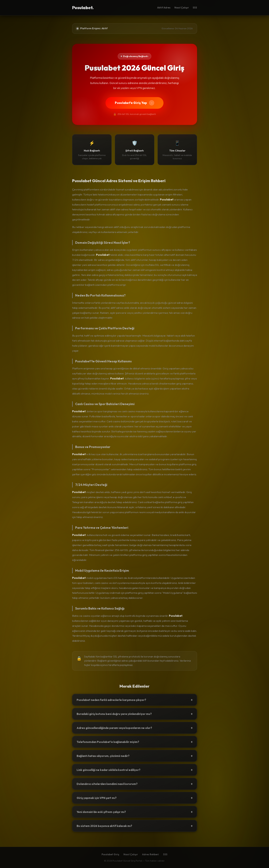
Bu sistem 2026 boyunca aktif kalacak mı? (135, 826)
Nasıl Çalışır (182, 8)
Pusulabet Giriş (110, 854)
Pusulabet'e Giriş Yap (134, 103)
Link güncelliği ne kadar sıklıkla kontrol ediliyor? (135, 770)
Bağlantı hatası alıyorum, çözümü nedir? (135, 756)
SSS (195, 8)
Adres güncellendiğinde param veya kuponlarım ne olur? (135, 728)
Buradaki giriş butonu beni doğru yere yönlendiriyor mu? (135, 714)
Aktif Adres (164, 8)
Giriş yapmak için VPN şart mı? (135, 798)
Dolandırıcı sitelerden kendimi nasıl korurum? (135, 784)
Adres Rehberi (150, 854)
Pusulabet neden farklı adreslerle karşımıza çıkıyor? (135, 700)
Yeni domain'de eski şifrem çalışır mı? (135, 812)
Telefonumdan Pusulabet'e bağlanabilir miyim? (135, 742)
